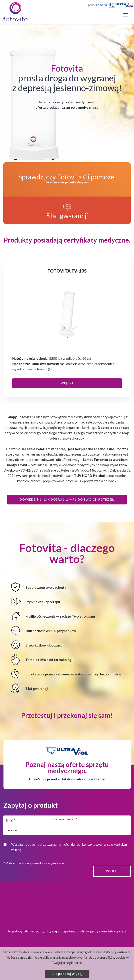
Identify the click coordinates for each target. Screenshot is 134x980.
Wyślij (112, 871)
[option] (67, 330)
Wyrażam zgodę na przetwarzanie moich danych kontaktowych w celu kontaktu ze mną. (69, 847)
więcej (67, 383)
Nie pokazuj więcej (67, 973)
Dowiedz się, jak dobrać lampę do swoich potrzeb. (67, 500)
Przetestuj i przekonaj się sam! (67, 715)
